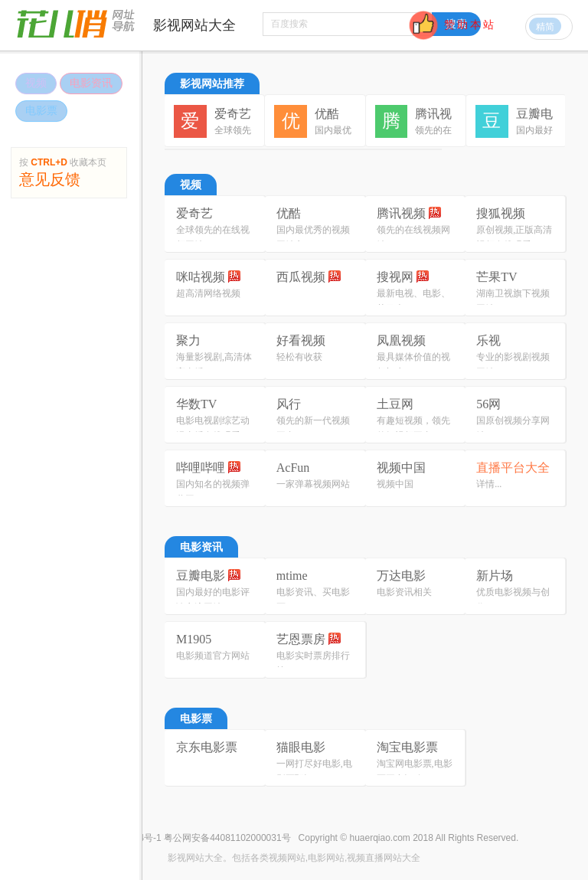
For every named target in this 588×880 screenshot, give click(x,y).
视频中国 (401, 468)
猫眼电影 (301, 747)
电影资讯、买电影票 (313, 600)
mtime (292, 576)
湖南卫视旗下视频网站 (513, 301)
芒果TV (497, 277)
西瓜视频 (309, 277)
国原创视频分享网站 (513, 428)
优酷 (289, 213)
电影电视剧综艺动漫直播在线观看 (213, 428)
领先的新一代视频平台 (313, 428)
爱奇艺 (194, 213)
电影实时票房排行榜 (313, 663)
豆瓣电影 (208, 576)
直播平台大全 (513, 468)
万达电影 (401, 576)
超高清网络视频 (208, 293)
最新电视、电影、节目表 (413, 301)
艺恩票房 (309, 639)
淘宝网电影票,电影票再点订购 (415, 771)
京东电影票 (207, 747)
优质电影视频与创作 (513, 600)
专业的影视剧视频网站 (513, 365)
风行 (289, 404)
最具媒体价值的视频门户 (413, 365)
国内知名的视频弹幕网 (213, 492)
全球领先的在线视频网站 (213, 237)
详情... (489, 484)
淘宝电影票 (407, 747)
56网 (488, 404)
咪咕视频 (208, 277)
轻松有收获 (299, 357)
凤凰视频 (401, 340)
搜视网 (403, 277)
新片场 (495, 576)
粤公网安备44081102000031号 (227, 838)
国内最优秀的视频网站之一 (313, 237)
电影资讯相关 (404, 592)
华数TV (196, 404)
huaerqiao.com (379, 838)
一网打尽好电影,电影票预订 (314, 771)
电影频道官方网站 (213, 656)
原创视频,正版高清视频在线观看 (514, 237)
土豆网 (395, 404)
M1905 (194, 639)
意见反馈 (50, 176)
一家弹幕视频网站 (313, 484)
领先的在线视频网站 (413, 237)
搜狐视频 (501, 213)
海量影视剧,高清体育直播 (214, 365)
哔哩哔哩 (208, 468)
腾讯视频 (409, 213)
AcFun (293, 468)
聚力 (188, 340)
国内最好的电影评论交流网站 (213, 600)
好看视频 (301, 340)
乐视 (488, 340)
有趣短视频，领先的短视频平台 (413, 428)
